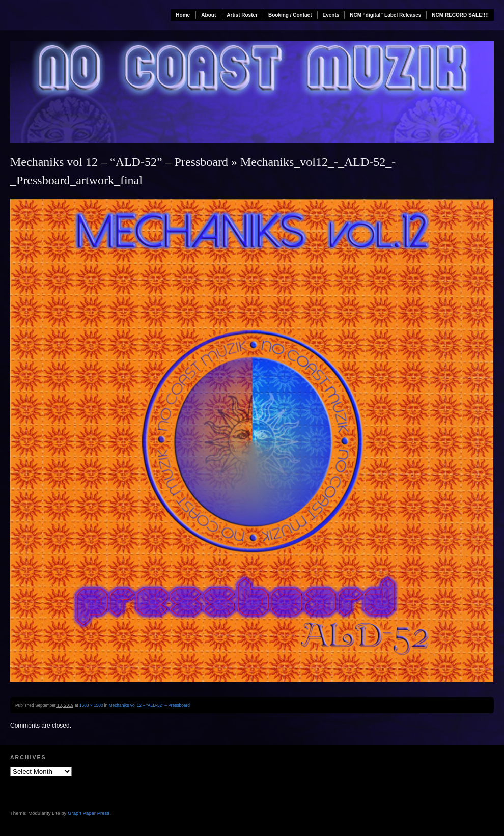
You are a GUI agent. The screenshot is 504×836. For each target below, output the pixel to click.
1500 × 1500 (91, 705)
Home (183, 15)
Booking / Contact (290, 15)
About (208, 15)
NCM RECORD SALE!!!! (460, 15)
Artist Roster (242, 15)
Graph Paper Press (89, 813)
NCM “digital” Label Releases (385, 15)
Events (331, 15)
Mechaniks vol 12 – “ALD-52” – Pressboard (119, 162)
